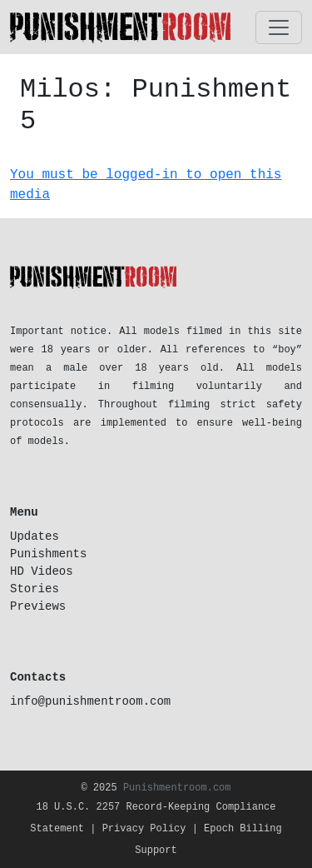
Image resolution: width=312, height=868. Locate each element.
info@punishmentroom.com (90, 701)
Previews (38, 606)
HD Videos (42, 571)
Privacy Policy (144, 829)
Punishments (48, 554)
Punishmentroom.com (177, 788)
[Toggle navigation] (279, 27)
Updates (35, 536)
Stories (35, 589)
